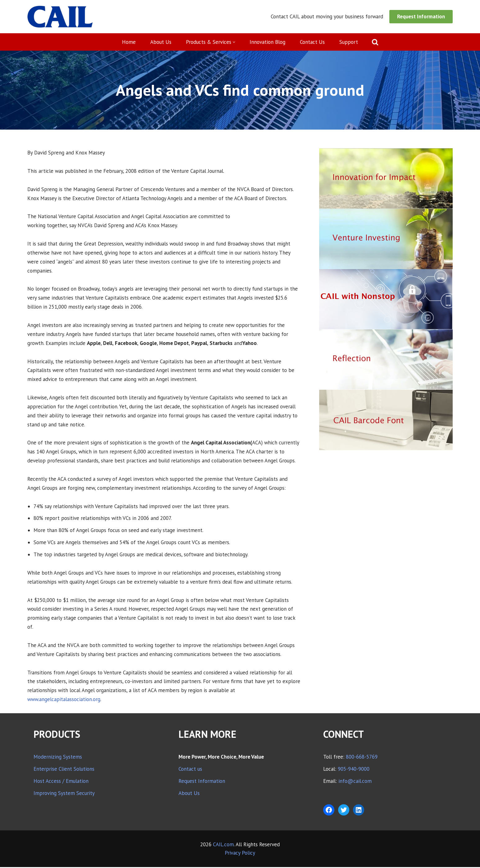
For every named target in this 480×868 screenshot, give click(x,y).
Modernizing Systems (58, 758)
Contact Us (313, 42)
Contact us (190, 770)
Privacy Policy (240, 854)
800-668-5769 (362, 758)
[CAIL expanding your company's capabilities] (60, 17)
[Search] (375, 42)
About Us (161, 42)
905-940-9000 (354, 770)
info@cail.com (355, 782)
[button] (234, 42)
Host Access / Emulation (61, 782)
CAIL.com (223, 845)
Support (349, 42)
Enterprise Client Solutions (64, 770)
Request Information (421, 16)
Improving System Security (64, 794)
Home (129, 42)
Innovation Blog (268, 42)
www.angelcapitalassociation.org (64, 700)
